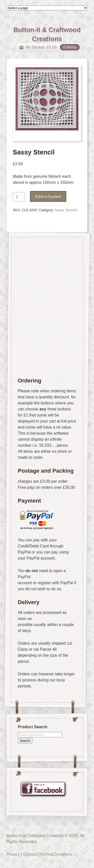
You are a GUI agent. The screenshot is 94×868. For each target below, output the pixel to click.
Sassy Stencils (66, 210)
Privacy (13, 854)
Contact (30, 854)
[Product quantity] (19, 197)
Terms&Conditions (56, 854)
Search (25, 740)
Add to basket (48, 196)
